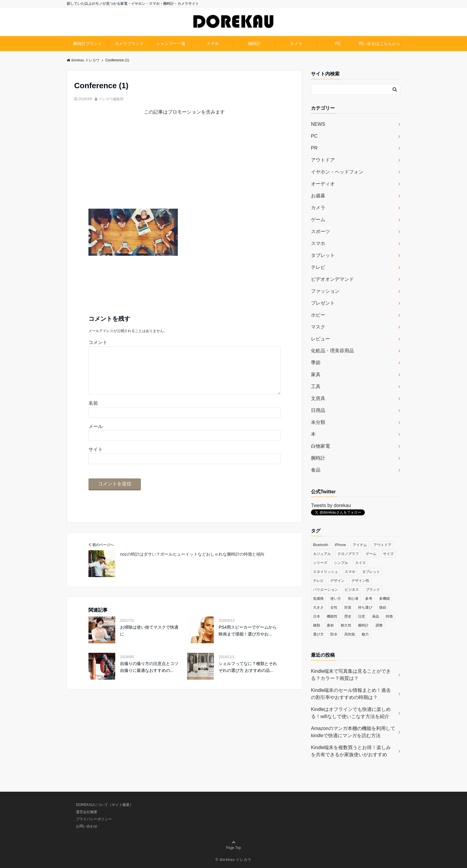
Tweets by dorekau (331, 505)
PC (338, 44)
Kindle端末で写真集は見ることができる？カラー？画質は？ (351, 675)
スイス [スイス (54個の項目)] (360, 563)
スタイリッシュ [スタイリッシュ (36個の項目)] (326, 572)
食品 (316, 470)
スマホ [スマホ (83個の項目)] (350, 572)
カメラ (296, 44)
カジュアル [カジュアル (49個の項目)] (322, 554)
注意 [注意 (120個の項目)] (362, 616)
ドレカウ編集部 (111, 99)
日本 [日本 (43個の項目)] (317, 616)
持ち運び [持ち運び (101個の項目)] (365, 607)
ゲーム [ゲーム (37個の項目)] (371, 554)
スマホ (213, 44)
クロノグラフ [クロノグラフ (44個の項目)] (348, 554)
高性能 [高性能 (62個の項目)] (350, 634)
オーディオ (323, 184)
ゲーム (318, 220)
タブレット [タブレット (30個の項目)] (371, 572)
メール (96, 436)
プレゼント (323, 303)
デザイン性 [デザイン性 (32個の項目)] (360, 581)
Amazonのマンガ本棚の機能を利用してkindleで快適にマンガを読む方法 (353, 732)
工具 (316, 386)
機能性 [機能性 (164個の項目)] (332, 616)
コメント (98, 342)
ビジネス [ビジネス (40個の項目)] (352, 590)
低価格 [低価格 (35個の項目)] (318, 599)
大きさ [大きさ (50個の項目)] (318, 607)
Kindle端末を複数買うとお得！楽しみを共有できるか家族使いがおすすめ (351, 751)
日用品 (318, 410)
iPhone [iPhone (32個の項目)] (340, 545)
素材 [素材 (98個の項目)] (330, 625)
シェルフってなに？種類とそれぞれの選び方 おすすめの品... (248, 676)
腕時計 (254, 44)
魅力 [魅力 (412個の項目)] (365, 634)
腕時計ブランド (88, 44)
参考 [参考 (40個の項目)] (369, 599)
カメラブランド (129, 44)
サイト (96, 459)
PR (314, 148)
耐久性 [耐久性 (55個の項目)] (346, 625)
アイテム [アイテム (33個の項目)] (360, 545)
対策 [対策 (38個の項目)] (348, 607)
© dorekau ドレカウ (234, 860)
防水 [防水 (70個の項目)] (334, 634)
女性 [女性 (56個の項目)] (334, 607)
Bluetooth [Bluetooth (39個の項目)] (321, 545)
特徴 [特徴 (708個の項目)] (389, 616)
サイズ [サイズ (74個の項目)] (388, 554)
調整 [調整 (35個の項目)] (379, 625)
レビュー (320, 339)
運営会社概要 (87, 812)
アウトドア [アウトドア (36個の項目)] (382, 545)
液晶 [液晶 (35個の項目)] (376, 616)
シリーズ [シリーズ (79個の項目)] (320, 563)
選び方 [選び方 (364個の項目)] (318, 634)
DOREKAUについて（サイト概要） (104, 805)
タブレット (323, 255)
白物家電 (320, 446)
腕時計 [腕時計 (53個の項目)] (363, 625)
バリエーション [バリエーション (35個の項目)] (326, 590)
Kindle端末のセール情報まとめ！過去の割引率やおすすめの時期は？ (351, 694)
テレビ (318, 267)
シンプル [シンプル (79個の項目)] (341, 563)
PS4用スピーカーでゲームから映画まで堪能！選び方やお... (247, 640)
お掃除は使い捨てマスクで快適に (149, 640)
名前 (93, 413)
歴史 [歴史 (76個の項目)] (348, 616)
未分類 (318, 422)
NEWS (318, 124)
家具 (316, 375)
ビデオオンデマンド (332, 279)
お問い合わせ (87, 826)
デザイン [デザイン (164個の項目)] (337, 581)
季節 (316, 363)
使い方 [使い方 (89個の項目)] (336, 599)
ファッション (325, 291)
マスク (318, 327)
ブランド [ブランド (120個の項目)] (373, 590)
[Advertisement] (185, 167)
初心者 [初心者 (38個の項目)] (353, 599)
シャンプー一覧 (171, 44)
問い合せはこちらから (379, 44)
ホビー (318, 315)
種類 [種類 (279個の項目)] (317, 625)
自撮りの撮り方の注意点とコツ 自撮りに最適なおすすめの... (149, 676)
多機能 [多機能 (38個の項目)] (385, 599)
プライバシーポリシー (94, 819)
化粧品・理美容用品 (332, 351)
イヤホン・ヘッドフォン (337, 172)
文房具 (318, 398)
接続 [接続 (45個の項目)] (383, 607)
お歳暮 (318, 196)
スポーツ (320, 231)
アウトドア (323, 160)
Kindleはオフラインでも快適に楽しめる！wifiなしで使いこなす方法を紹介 (351, 713)
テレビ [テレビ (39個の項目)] (318, 581)
